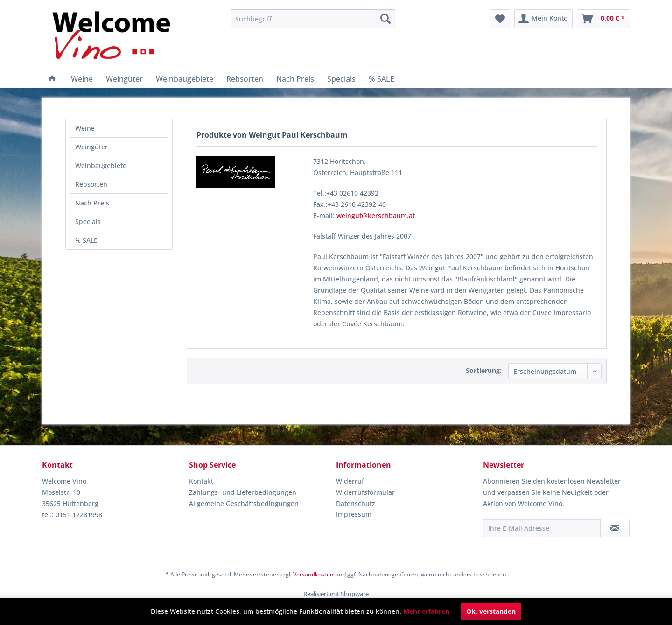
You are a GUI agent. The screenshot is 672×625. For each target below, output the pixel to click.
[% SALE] (381, 79)
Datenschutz (356, 503)
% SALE (86, 240)
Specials (88, 221)
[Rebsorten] (245, 79)
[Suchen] (385, 19)
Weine (85, 128)
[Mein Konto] (543, 19)
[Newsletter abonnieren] (615, 528)
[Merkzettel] (500, 19)
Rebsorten (91, 184)
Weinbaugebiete (101, 165)
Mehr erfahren (426, 611)
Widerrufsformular (365, 492)
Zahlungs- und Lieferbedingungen (243, 492)
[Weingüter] (124, 79)
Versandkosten (313, 574)
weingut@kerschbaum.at (376, 215)
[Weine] (82, 79)
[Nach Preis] (295, 79)
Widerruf (350, 481)
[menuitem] (313, 19)
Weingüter (91, 147)
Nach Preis (92, 203)
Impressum (354, 514)
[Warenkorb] (603, 19)
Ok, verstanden (491, 611)
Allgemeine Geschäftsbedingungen (244, 503)
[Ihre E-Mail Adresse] (542, 528)
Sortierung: (484, 370)
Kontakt (201, 481)
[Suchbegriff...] (313, 19)
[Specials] (341, 79)
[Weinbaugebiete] (185, 79)
